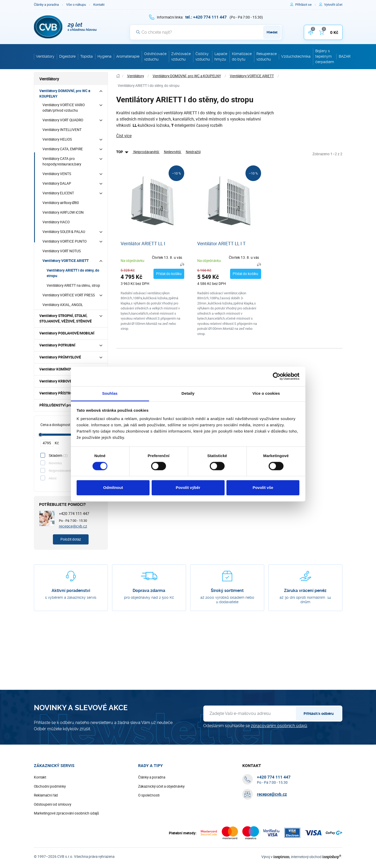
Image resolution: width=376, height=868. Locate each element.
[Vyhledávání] (206, 32)
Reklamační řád (46, 795)
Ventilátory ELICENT (58, 193)
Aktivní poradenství (71, 591)
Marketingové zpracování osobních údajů (66, 813)
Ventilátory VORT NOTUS (62, 251)
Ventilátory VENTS (57, 174)
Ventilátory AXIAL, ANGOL (63, 305)
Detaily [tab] (188, 393)
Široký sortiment (227, 591)
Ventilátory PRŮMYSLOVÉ (60, 357)
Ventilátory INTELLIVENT (62, 130)
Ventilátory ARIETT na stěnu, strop (73, 285)
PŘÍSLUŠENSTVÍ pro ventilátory (65, 405)
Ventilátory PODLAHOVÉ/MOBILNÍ (67, 333)
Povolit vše (263, 488)
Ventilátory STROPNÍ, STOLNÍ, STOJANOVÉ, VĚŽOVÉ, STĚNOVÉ (66, 318)
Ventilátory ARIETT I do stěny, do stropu (73, 273)
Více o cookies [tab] (266, 393)
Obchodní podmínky (50, 786)
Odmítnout (113, 488)
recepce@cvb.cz (73, 526)
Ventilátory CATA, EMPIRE (63, 149)
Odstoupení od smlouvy (53, 804)
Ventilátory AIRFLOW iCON (63, 212)
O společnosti (149, 795)
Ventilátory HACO (56, 222)
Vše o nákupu (76, 5)
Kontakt (99, 5)
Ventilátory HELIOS (57, 139)
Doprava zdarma (149, 591)
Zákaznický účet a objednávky (161, 786)
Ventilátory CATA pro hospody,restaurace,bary (62, 161)
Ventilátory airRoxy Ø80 (61, 203)
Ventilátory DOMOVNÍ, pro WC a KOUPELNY (65, 94)
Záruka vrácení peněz (305, 591)
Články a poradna (46, 5)
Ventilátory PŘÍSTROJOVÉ (60, 393)
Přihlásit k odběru (319, 714)
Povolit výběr (188, 488)
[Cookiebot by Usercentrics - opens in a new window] (277, 376)
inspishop (332, 857)
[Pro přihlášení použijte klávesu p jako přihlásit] (306, 5)
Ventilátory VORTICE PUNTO (64, 241)
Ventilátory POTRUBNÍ (57, 345)
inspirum (281, 857)
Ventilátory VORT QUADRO (63, 120)
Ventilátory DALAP (57, 183)
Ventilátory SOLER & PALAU (64, 232)
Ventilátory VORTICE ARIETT (66, 261)
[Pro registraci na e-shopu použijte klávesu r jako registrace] (333, 5)
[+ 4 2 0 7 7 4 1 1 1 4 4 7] (206, 17)
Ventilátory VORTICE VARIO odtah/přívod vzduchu (64, 108)
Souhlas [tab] (110, 393)
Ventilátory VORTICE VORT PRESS (69, 295)
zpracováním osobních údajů (279, 726)
